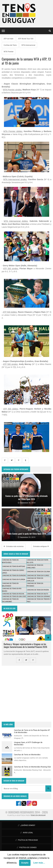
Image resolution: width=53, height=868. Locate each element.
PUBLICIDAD (27, 855)
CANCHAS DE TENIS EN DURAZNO (14, 576)
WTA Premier (9, 52)
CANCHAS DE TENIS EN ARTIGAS (14, 566)
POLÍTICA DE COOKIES (27, 848)
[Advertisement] (26, 694)
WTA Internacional (28, 45)
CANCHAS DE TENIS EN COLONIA (38, 572)
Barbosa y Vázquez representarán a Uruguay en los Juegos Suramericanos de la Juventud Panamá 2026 (25, 645)
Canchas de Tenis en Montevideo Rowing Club (32, 767)
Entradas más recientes (14, 546)
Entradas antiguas (41, 546)
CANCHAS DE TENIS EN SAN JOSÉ (14, 596)
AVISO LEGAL (27, 833)
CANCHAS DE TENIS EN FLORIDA (14, 579)
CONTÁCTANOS (27, 862)
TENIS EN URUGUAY (38, 815)
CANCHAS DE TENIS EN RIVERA (38, 590)
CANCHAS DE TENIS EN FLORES (38, 576)
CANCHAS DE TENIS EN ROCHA (13, 594)
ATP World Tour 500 (26, 39)
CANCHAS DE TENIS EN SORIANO (39, 596)
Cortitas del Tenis (10, 45)
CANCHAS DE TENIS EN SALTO (38, 594)
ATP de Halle (8, 39)
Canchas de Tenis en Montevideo (27, 755)
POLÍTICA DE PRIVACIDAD (27, 840)
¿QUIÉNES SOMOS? (26, 825)
